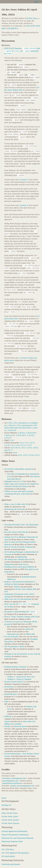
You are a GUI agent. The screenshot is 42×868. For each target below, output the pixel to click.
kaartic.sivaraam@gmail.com (22, 786)
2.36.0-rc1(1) (10, 435)
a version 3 (23, 205)
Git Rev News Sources (10, 823)
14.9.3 (18, 448)
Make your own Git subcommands (18, 599)
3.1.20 (7, 445)
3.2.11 (23, 445)
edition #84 (30, 634)
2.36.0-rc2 (11, 425)
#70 (6, 592)
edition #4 (29, 629)
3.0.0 (20, 455)
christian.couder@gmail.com (14, 778)
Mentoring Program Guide (12, 841)
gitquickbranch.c (11, 694)
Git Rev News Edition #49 (26, 589)
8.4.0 (15, 453)
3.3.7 (27, 443)
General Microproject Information (15, 835)
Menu (37, 2)
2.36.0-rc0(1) (21, 435)
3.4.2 (22, 443)
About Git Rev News (10, 813)
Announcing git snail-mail (15, 509)
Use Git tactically (11, 637)
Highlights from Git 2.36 (14, 481)
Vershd (7, 726)
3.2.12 (32, 443)
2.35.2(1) (8, 438)
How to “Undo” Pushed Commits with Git (21, 617)
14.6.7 (24, 448)
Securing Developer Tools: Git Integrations (21, 525)
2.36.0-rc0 (12, 430)
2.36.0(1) (21, 433)
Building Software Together (15, 667)
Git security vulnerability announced (19, 469)
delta (6, 702)
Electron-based (21, 726)
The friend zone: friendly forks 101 (18, 559)
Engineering (22, 557)
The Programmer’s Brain (14, 647)
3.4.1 (12, 445)
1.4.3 (12, 440)
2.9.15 (25, 455)
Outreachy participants (11, 864)
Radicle (17, 587)
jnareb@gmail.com (10, 781)
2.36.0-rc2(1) (31, 433)
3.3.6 (17, 445)
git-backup (9, 687)
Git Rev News (32, 18)
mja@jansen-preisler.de (12, 783)
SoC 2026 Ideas (8, 849)
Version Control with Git (14, 682)
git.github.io (13, 28)
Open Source (23, 564)
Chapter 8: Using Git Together (19, 679)
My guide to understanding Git (21, 612)
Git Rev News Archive (10, 820)
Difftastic (8, 716)
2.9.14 (31, 455)
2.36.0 (10, 423)
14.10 (12, 448)
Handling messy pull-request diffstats (19, 567)
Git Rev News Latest (10, 817)
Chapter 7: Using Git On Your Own (21, 677)
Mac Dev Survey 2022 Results (16, 532)
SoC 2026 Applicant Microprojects (15, 853)
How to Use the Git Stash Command (19, 547)
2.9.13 (37, 455)
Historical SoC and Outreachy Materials (18, 838)
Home (4, 798)
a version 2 (23, 180)
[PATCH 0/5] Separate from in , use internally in (22, 51)
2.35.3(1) (31, 435)
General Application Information (14, 831)
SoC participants (8, 856)
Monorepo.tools (13, 634)
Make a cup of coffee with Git (16, 504)
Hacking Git (6, 805)
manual (7, 721)
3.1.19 (29, 445)
